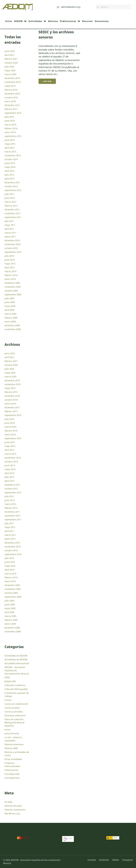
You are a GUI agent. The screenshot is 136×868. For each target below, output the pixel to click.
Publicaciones (11, 770)
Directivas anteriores (15, 715)
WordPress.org (12, 814)
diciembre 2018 (12, 94)
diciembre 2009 (12, 283)
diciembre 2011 (12, 210)
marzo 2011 (10, 233)
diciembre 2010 (12, 240)
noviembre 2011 (13, 213)
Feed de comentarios (15, 810)
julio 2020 (9, 67)
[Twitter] (116, 860)
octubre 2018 (11, 98)
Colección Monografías (16, 689)
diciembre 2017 (12, 105)
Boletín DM (10, 681)
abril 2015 (9, 148)
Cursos (8, 700)
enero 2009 (10, 322)
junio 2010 (10, 260)
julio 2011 (9, 221)
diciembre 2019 (12, 78)
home (7, 730)
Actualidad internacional (17, 663)
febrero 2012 (11, 206)
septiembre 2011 (13, 217)
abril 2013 (9, 179)
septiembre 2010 (13, 252)
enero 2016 (10, 132)
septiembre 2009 (13, 295)
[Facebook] (104, 860)
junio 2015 (10, 140)
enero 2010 (10, 279)
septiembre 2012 (13, 190)
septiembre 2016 (13, 113)
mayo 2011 (10, 225)
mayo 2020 (10, 70)
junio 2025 (10, 51)
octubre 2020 (11, 63)
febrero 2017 (11, 109)
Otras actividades (13, 759)
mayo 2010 (10, 264)
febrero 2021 (11, 59)
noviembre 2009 (13, 287)
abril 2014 (9, 171)
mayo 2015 (10, 144)
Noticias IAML (11, 748)
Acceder (9, 802)
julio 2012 (9, 194)
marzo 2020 (10, 74)
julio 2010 (9, 256)
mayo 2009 (10, 306)
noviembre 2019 (13, 82)
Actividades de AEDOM (16, 656)
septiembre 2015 (13, 136)
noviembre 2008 (13, 329)
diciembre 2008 (12, 325)
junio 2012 (10, 198)
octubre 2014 (11, 159)
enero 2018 (10, 101)
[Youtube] (93, 860)
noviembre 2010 (13, 244)
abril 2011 (9, 229)
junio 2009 (10, 302)
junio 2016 (10, 121)
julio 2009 (9, 298)
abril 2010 (9, 267)
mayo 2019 (10, 86)
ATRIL (7, 678)
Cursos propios (12, 708)
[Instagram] (127, 860)
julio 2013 (9, 175)
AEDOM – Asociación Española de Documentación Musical (17, 670)
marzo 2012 (10, 202)
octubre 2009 (11, 291)
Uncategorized (12, 778)
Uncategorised (12, 774)
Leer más (47, 81)
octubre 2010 (11, 248)
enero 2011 (10, 237)
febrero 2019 (11, 90)
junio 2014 (10, 163)
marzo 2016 (10, 125)
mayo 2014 (10, 167)
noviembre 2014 (13, 155)
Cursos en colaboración (16, 704)
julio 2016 (9, 117)
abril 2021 (9, 55)
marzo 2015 (10, 152)
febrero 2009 (11, 318)
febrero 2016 (11, 128)
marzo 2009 (10, 314)
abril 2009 (9, 310)
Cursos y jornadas (14, 712)
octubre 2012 (11, 186)
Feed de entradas (13, 806)
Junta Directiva (12, 733)
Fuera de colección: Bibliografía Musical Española (14, 723)
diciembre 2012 (12, 182)
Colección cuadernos (15, 685)
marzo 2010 (10, 271)
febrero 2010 (11, 275)
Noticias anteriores (14, 744)
